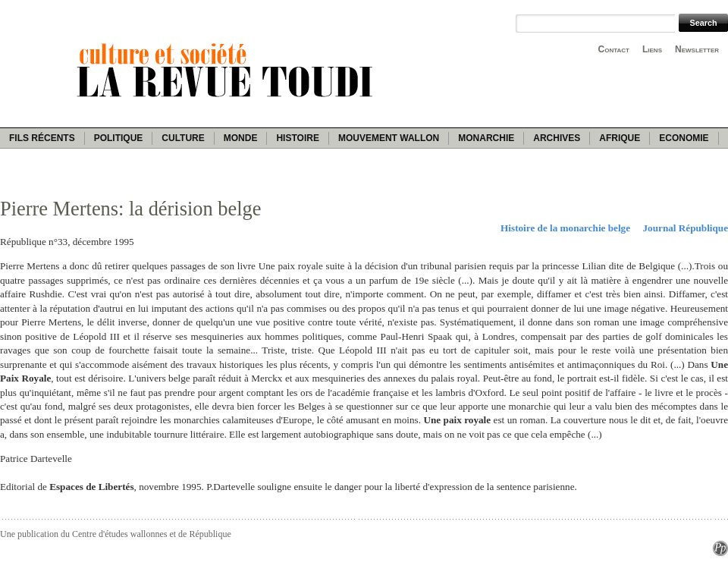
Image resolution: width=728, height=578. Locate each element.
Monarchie (486, 138)
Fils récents (42, 138)
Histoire (297, 138)
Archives (557, 138)
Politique (119, 138)
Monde (241, 138)
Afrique (620, 138)
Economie (684, 138)
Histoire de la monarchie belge (565, 228)
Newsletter (697, 49)
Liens (652, 49)
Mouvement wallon (389, 138)
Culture (183, 138)
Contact (614, 49)
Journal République (686, 228)
